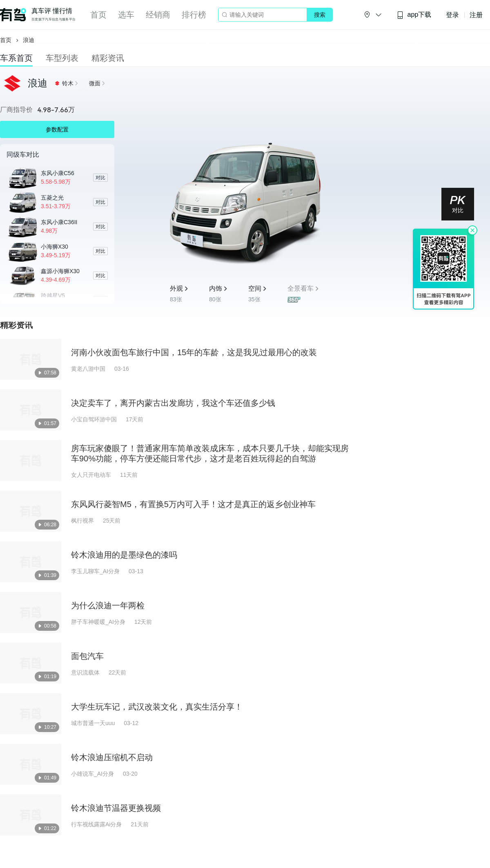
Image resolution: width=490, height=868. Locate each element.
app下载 (414, 15)
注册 (476, 15)
